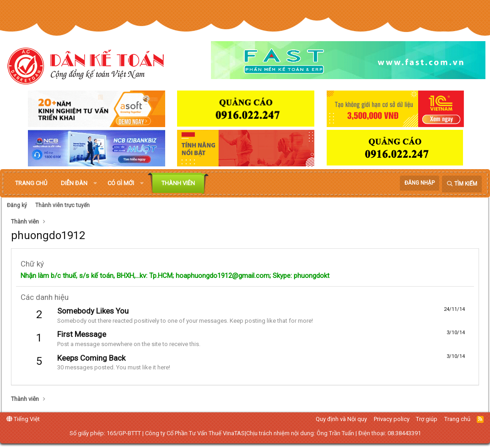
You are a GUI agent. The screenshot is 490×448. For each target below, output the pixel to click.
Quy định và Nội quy (341, 419)
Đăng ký (17, 205)
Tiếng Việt (23, 419)
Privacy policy (392, 419)
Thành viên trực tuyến (62, 205)
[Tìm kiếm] (462, 184)
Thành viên (178, 183)
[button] (95, 183)
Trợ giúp (427, 419)
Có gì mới (121, 183)
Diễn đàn (74, 183)
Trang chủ (31, 183)
